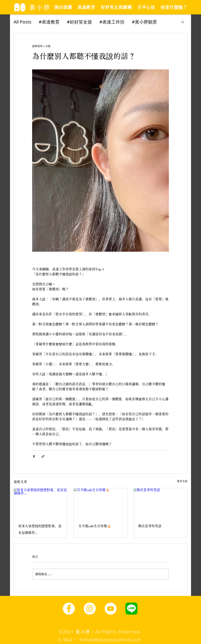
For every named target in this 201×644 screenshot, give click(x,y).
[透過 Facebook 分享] (34, 456)
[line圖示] (131, 609)
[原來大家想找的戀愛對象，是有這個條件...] (41, 503)
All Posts (23, 22)
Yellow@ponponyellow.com (110, 640)
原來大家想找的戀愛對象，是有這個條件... (40, 529)
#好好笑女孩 (79, 22)
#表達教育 (49, 22)
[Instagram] (90, 609)
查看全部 (182, 481)
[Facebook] (69, 609)
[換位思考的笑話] (160, 503)
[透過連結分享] (43, 456)
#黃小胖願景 (144, 22)
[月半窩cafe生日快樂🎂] (101, 503)
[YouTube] (111, 609)
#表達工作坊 (112, 22)
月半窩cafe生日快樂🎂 (95, 526)
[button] (183, 22)
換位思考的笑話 (150, 526)
